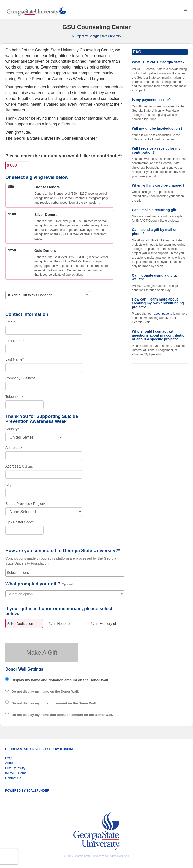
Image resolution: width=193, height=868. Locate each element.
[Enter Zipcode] (25, 530)
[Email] (44, 330)
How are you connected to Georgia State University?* (63, 551)
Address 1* (14, 448)
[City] (34, 493)
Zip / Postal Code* (19, 522)
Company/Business (20, 378)
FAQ (8, 758)
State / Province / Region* (25, 504)
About (9, 763)
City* (9, 485)
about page (161, 314)
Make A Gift (42, 653)
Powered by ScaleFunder (27, 791)
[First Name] (44, 349)
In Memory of (104, 624)
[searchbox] (65, 573)
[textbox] (48, 295)
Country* (12, 429)
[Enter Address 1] (44, 456)
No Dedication (20, 624)
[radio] (23, 624)
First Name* (15, 341)
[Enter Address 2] (44, 474)
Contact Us (13, 778)
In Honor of (60, 624)
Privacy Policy (15, 768)
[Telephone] (25, 405)
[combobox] (48, 295)
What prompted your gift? (33, 584)
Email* (10, 322)
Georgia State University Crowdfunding (40, 749)
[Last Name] (44, 368)
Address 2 (13, 466)
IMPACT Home (16, 773)
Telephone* (14, 397)
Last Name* (14, 359)
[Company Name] (44, 386)
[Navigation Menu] (185, 9)
